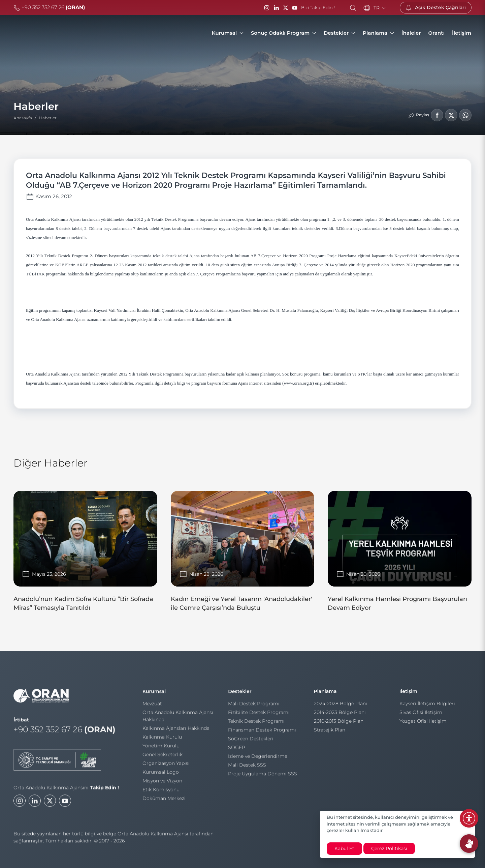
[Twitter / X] (286, 8)
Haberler (48, 118)
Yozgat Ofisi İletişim (423, 724)
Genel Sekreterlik (163, 757)
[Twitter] (50, 807)
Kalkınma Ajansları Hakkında (176, 731)
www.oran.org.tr (298, 383)
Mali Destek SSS (247, 768)
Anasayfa (23, 118)
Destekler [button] (339, 33)
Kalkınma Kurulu (162, 740)
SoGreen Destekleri (251, 742)
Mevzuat (152, 707)
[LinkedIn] (276, 8)
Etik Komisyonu (161, 792)
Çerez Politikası (389, 848)
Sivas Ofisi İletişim (421, 716)
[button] (353, 8)
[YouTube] (295, 8)
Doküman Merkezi (164, 801)
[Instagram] (267, 8)
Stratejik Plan (330, 733)
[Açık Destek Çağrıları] (436, 8)
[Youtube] (65, 807)
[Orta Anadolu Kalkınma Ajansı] (87, 33)
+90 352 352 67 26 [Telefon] (49, 7)
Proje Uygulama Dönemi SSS (263, 777)
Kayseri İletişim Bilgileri (427, 707)
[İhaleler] (411, 33)
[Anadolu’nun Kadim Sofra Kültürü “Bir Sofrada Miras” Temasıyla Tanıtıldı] (85, 554)
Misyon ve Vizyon (162, 784)
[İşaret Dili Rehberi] (469, 844)
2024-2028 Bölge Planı (341, 707)
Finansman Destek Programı (262, 733)
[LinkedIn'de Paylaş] (451, 115)
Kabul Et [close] (344, 848)
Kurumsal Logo (161, 775)
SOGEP (237, 750)
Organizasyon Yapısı (166, 766)
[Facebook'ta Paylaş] (437, 115)
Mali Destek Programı (254, 707)
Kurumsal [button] (228, 33)
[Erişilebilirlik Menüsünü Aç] (469, 818)
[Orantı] (437, 33)
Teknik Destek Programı (256, 724)
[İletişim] (462, 33)
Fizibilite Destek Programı (259, 715)
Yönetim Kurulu (161, 749)
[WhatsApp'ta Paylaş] (465, 115)
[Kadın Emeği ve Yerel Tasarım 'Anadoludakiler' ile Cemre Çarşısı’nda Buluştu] (243, 554)
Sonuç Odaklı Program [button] (284, 33)
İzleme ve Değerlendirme (258, 759)
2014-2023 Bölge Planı (340, 716)
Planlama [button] (378, 33)
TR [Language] (380, 8)
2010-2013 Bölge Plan (339, 724)
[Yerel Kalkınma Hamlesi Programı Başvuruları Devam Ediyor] (400, 554)
